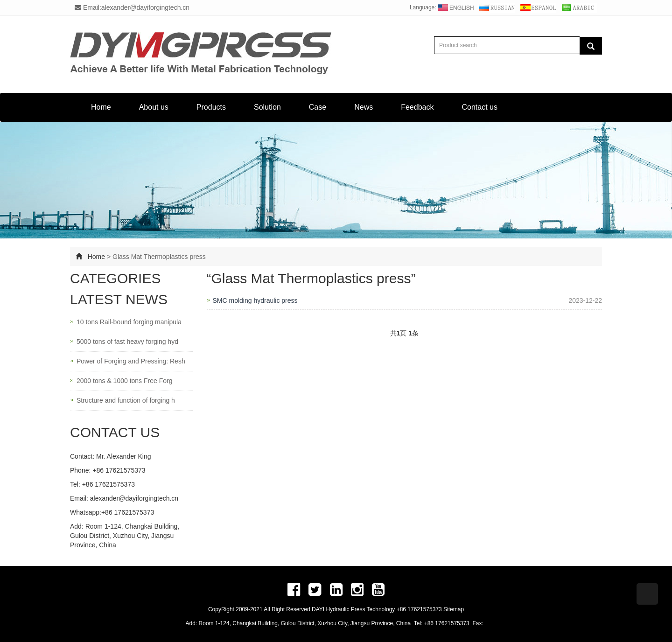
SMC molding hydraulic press (255, 300)
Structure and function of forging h (126, 400)
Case (318, 107)
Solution (267, 107)
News (364, 107)
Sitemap (454, 609)
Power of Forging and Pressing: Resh (131, 361)
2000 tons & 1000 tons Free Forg (124, 381)
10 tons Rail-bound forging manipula (129, 322)
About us (154, 107)
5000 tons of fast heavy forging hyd (127, 342)
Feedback (417, 107)
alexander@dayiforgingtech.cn (134, 498)
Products (211, 107)
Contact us (479, 107)
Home (101, 107)
